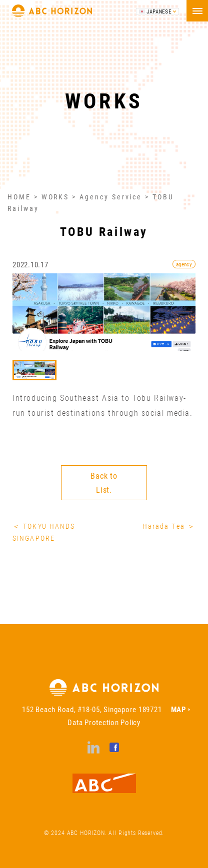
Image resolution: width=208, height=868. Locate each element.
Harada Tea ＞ (169, 526)
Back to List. (104, 482)
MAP (178, 709)
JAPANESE (159, 11)
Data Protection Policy (104, 722)
